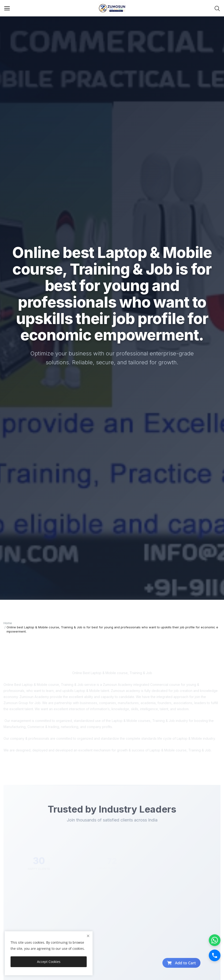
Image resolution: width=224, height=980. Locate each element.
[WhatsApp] (215, 940)
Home (8, 623)
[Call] (215, 955)
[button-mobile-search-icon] (217, 8)
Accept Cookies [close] (49, 962)
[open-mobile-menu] (7, 8)
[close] (88, 936)
